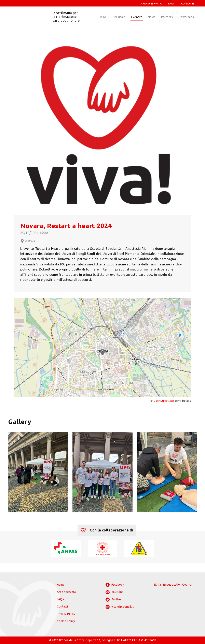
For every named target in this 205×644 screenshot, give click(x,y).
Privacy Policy (66, 614)
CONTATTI (188, 4)
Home (103, 17)
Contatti (62, 606)
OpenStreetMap (164, 401)
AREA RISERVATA (151, 4)
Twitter (113, 600)
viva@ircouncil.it (120, 607)
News (152, 17)
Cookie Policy (66, 621)
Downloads (186, 17)
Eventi (135, 17)
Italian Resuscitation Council (173, 585)
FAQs (171, 4)
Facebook (115, 585)
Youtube (114, 592)
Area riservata (66, 592)
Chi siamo (119, 17)
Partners (167, 17)
